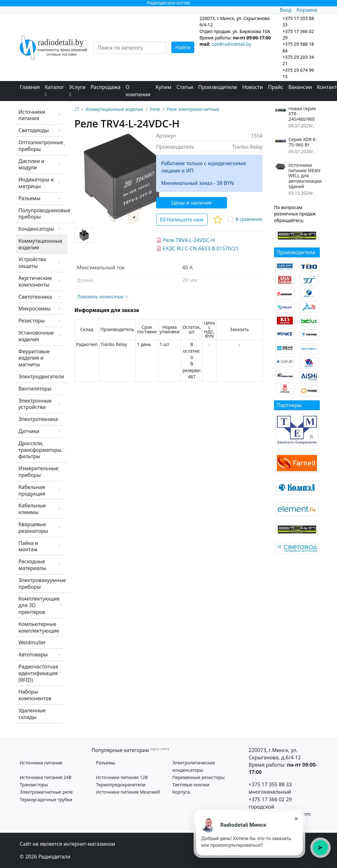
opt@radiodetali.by (231, 44)
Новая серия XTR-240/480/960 (302, 114)
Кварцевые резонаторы (33, 528)
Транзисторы (34, 785)
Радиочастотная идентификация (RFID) (38, 673)
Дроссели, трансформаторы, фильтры (41, 450)
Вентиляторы (35, 389)
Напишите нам (182, 220)
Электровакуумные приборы (42, 583)
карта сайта (160, 749)
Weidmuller (32, 642)
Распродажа (106, 87)
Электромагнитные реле (46, 792)
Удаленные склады (32, 714)
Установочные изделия (36, 336)
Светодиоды (34, 130)
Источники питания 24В (46, 777)
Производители (218, 87)
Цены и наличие (192, 203)
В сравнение (249, 219)
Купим (163, 87)
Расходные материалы (32, 565)
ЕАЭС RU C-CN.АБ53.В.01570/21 (198, 248)
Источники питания (32, 115)
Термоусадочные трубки (46, 800)
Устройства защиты (32, 263)
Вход (285, 10)
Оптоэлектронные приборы (41, 146)
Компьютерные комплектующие (39, 627)
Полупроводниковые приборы (44, 214)
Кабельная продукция (32, 490)
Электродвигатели (41, 376)
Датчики (29, 431)
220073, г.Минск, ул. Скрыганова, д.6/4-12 (275, 754)
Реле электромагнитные (193, 109)
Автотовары (33, 654)
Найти (183, 47)
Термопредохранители (121, 785)
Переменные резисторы (198, 777)
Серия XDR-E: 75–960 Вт (303, 142)
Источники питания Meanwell (128, 792)
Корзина (307, 10)
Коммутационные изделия (40, 244)
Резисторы (32, 321)
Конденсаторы (36, 229)
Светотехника (35, 297)
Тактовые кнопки (191, 785)
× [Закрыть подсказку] (296, 818)
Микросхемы (34, 309)
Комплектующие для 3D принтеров (39, 605)
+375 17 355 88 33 (270, 784)
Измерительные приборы (38, 472)
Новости (253, 87)
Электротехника (38, 419)
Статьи (185, 87)
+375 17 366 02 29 (270, 799)
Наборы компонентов (35, 695)
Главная (30, 87)
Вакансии (300, 87)
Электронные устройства (35, 404)
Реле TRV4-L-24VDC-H (186, 240)
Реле (155, 109)
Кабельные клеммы (32, 509)
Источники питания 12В (122, 777)
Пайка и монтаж (28, 546)
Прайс (276, 87)
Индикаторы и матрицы (36, 183)
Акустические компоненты (35, 281)
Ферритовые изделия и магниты (34, 358)
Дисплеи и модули (31, 164)
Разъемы (29, 198)
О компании (138, 91)
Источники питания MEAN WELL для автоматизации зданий (305, 176)
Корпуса (181, 792)
